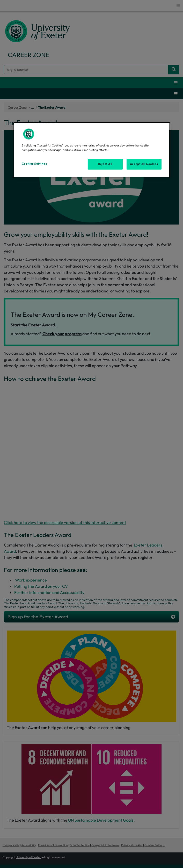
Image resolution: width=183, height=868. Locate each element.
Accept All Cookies (144, 164)
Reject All (105, 164)
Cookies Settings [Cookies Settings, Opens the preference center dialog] (34, 164)
